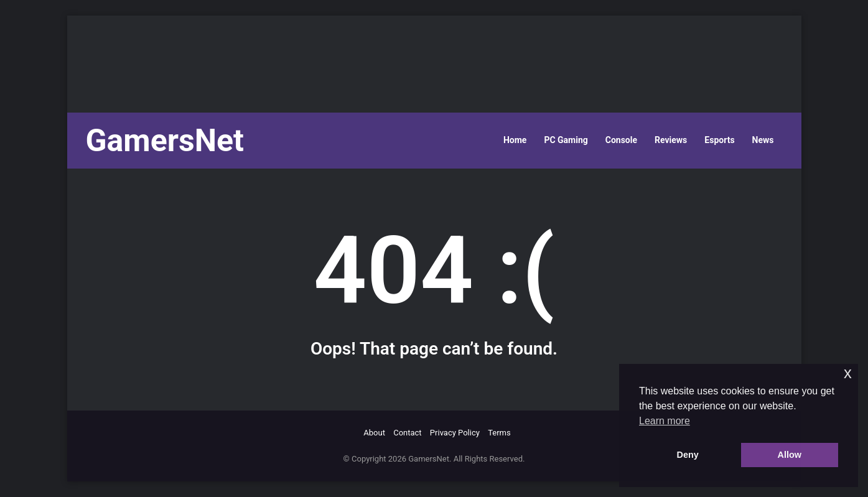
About (374, 433)
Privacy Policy (455, 433)
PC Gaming (566, 140)
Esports (719, 140)
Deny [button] (688, 455)
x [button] (848, 373)
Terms (499, 433)
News (763, 140)
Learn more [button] (665, 421)
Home (515, 140)
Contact (407, 433)
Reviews (671, 140)
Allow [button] (790, 455)
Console (621, 140)
